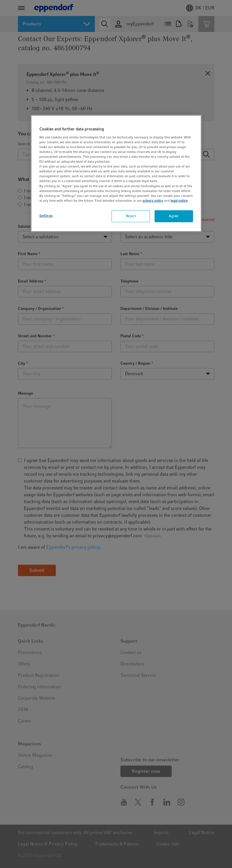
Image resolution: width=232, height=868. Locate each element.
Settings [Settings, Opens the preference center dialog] (46, 216)
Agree (174, 216)
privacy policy (153, 200)
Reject (131, 216)
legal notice (179, 200)
